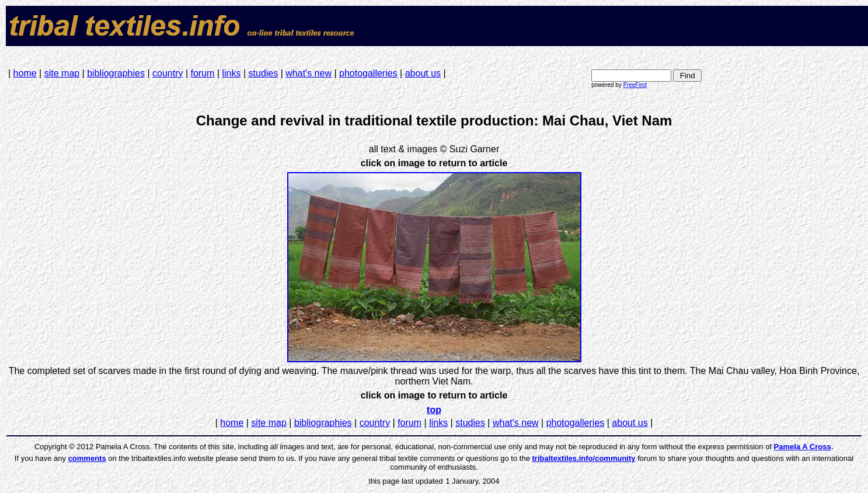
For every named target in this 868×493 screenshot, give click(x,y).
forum (203, 73)
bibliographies (116, 73)
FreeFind (635, 85)
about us (423, 73)
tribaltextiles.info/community (584, 458)
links (231, 73)
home (25, 73)
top (434, 410)
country (168, 73)
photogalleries (368, 73)
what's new (308, 73)
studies (264, 73)
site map (62, 73)
